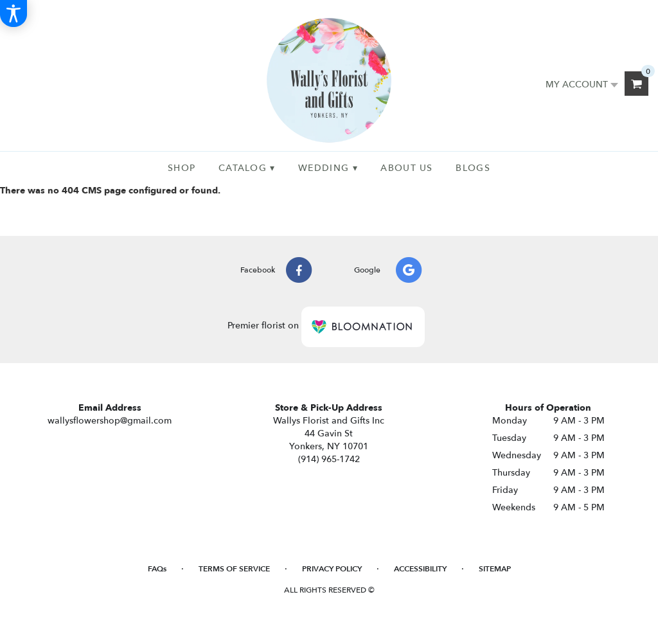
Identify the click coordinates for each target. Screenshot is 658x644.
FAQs (157, 569)
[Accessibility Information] (13, 13)
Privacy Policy (332, 569)
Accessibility (420, 569)
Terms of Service (234, 569)
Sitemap (495, 569)
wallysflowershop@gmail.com (110, 421)
